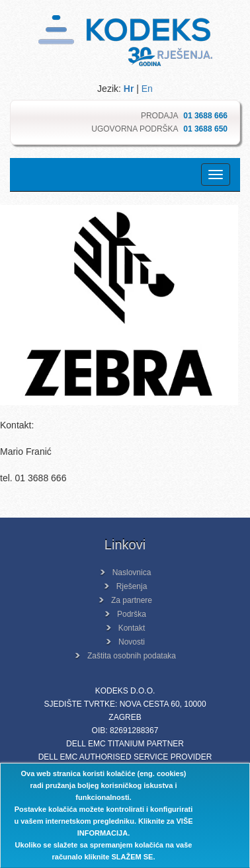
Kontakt (132, 628)
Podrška (132, 614)
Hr (129, 89)
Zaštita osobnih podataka (132, 656)
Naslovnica (132, 572)
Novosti (132, 642)
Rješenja (132, 586)
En (147, 89)
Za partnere (132, 600)
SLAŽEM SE (132, 857)
